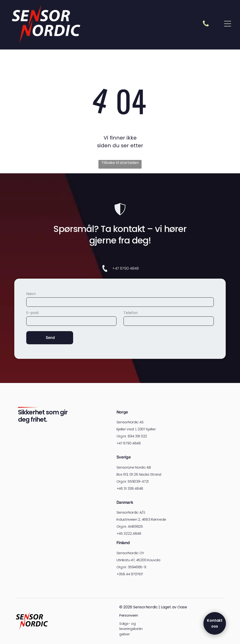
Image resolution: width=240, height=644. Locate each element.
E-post (33, 313)
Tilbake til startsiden (120, 163)
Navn (31, 294)
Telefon (131, 313)
